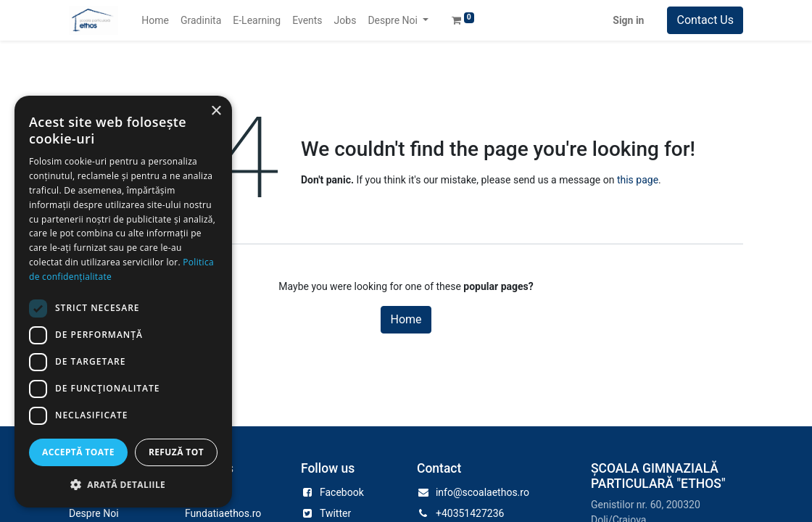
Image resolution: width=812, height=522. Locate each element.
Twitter (335, 513)
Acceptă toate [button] (78, 452)
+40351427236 (470, 513)
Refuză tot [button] (176, 452)
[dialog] (123, 302)
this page (638, 180)
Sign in (628, 20)
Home (406, 319)
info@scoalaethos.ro (482, 492)
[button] (123, 484)
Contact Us (705, 20)
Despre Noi (94, 513)
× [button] (216, 111)
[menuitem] (155, 21)
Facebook (342, 492)
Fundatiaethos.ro (223, 513)
